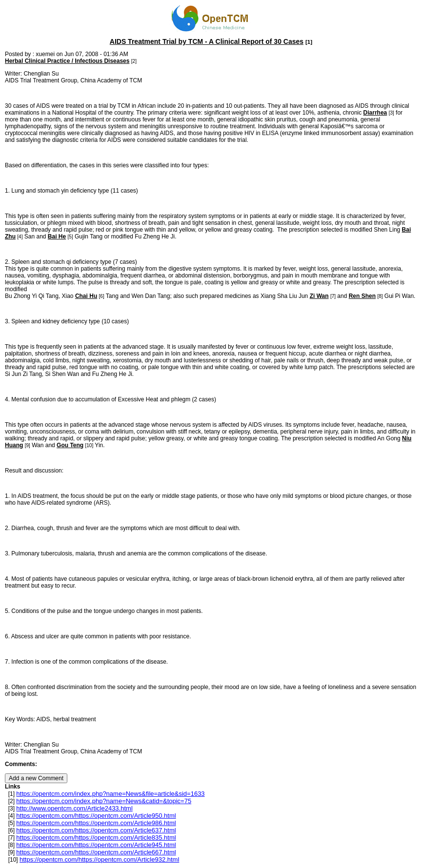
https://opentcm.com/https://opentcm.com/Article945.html (96, 845)
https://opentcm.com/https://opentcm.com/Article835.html (96, 838)
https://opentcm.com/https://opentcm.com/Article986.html (96, 823)
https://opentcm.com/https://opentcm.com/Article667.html (96, 852)
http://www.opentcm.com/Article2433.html (74, 808)
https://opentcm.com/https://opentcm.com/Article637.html (96, 830)
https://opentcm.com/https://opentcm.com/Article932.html (99, 859)
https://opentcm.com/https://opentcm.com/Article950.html (96, 816)
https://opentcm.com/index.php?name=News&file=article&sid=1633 (110, 794)
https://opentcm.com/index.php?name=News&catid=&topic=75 (104, 801)
